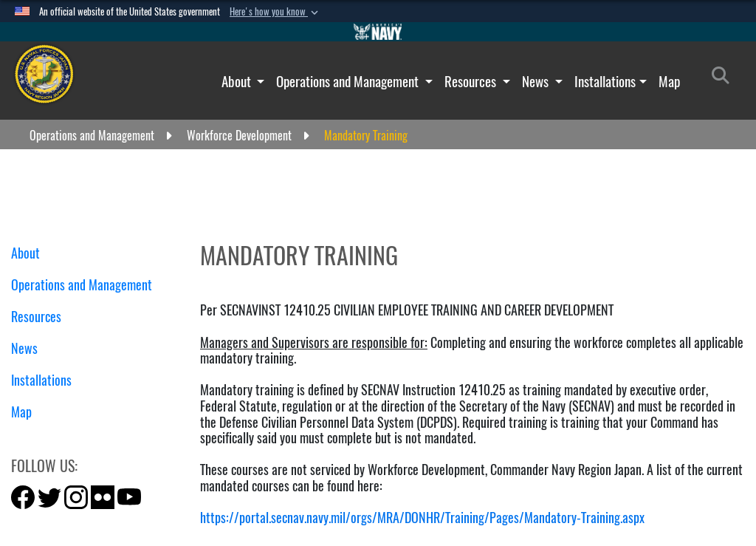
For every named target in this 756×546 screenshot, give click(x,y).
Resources (472, 81)
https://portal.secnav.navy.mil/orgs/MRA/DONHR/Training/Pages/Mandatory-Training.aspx (422, 518)
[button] (275, 12)
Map (669, 81)
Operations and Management (349, 81)
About (238, 81)
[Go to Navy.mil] (378, 32)
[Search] (725, 78)
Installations (605, 81)
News (537, 81)
